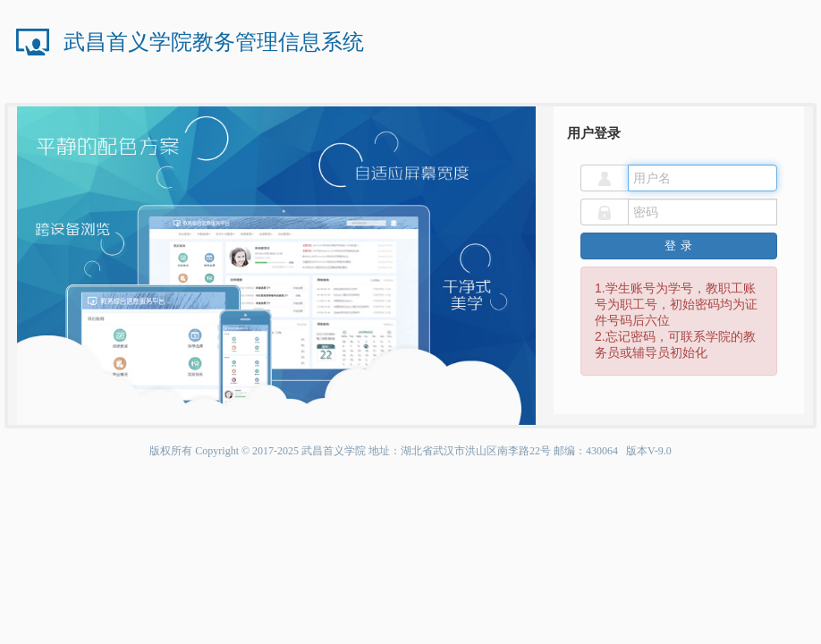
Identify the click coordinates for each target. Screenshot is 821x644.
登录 (679, 246)
